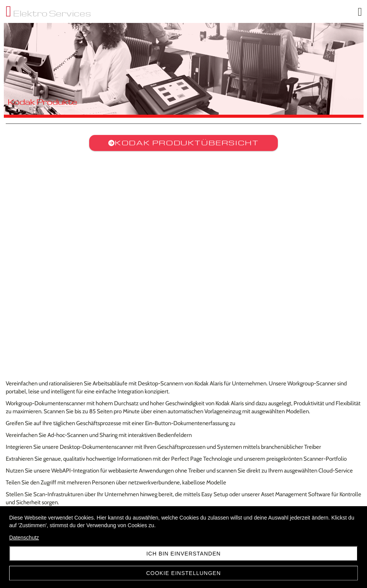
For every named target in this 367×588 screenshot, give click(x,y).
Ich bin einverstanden (183, 554)
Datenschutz (24, 538)
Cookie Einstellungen (183, 573)
